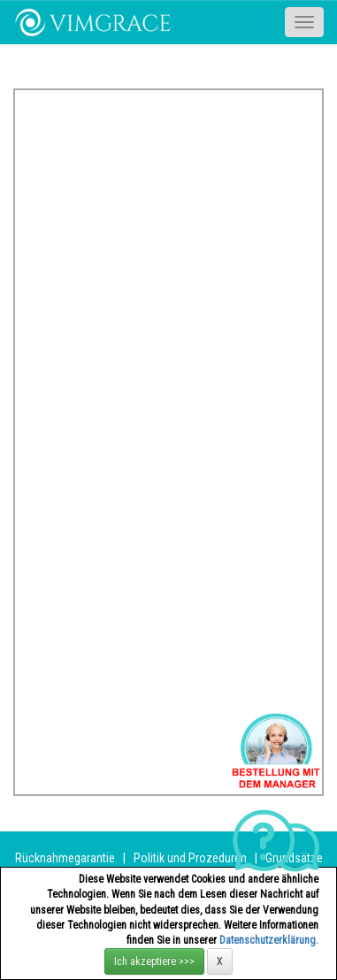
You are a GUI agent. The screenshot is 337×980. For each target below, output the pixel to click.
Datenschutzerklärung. (269, 940)
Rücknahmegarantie (65, 858)
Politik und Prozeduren (190, 858)
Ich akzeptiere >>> (154, 961)
